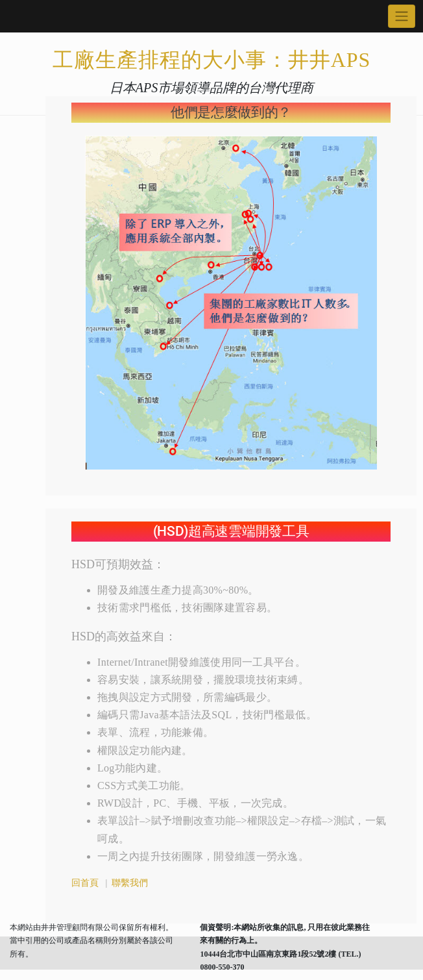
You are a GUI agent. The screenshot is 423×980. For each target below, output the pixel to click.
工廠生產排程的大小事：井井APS (212, 60)
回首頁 (85, 883)
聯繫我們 (129, 883)
